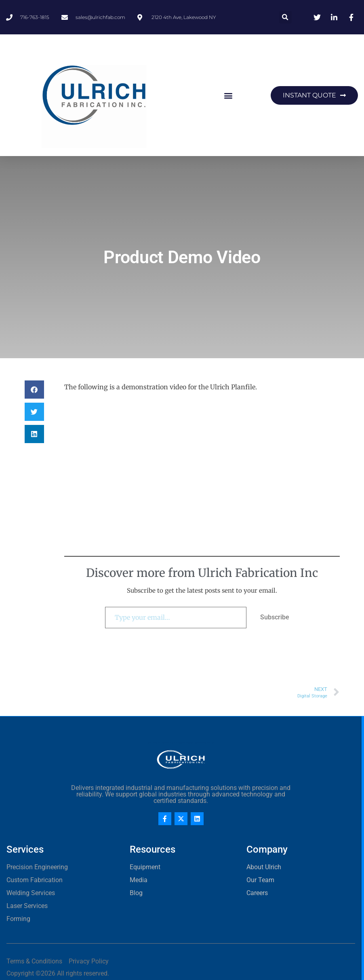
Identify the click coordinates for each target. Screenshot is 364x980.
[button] (285, 17)
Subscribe (275, 617)
